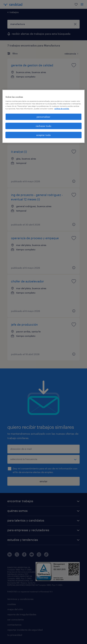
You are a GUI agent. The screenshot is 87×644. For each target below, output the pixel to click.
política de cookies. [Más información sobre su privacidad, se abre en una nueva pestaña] (62, 109)
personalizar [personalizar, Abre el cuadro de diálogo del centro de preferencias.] (43, 117)
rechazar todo (43, 126)
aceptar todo (43, 135)
